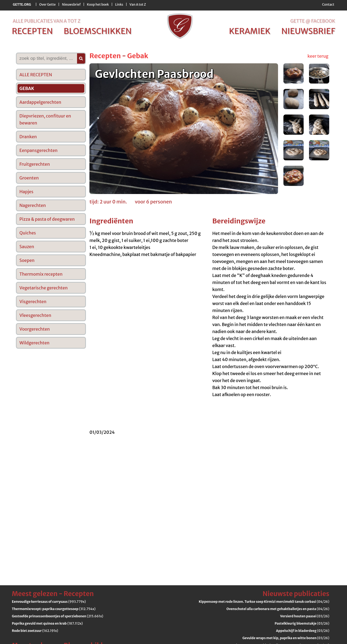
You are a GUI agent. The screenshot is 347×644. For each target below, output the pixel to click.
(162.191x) (35, 631)
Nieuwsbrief (71, 4)
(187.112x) (47, 623)
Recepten (105, 56)
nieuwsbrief (308, 31)
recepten (32, 31)
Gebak (138, 56)
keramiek (250, 31)
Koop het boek (98, 4)
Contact (328, 4)
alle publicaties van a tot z (46, 21)
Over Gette (47, 4)
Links (119, 4)
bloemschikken (98, 31)
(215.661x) (58, 616)
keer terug (318, 56)
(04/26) (264, 602)
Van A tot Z (138, 4)
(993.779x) (49, 602)
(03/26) (305, 616)
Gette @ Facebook (313, 21)
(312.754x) (54, 609)
